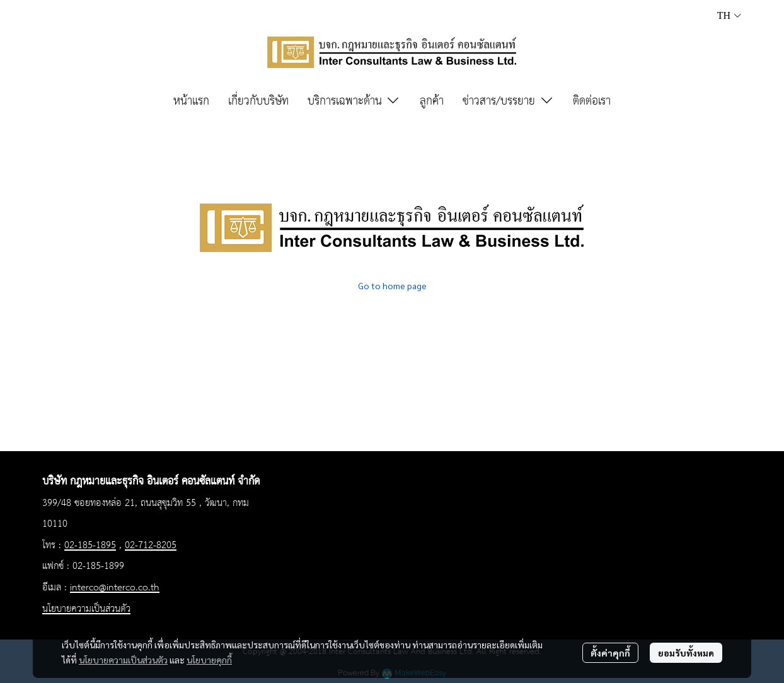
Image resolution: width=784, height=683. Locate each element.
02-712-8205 (151, 546)
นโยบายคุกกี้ (209, 660)
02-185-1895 (90, 546)
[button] (729, 16)
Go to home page (392, 285)
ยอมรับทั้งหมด (686, 653)
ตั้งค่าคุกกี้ (610, 653)
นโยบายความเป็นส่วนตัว (123, 660)
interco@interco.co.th (115, 588)
